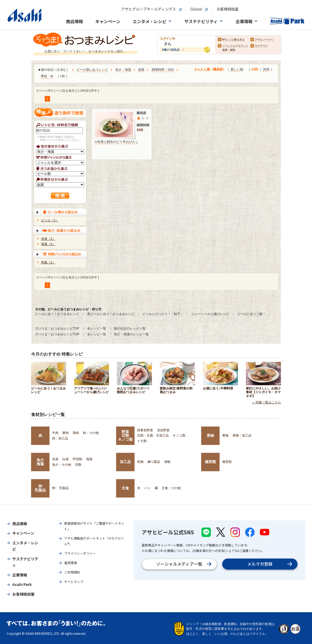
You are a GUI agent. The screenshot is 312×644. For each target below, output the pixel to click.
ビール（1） (50, 220)
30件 (266, 70)
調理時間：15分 (163, 70)
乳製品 (64, 488)
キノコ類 (179, 435)
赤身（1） (48, 239)
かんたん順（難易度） (210, 70)
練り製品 (154, 462)
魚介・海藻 (123, 70)
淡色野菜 (163, 430)
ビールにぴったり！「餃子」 (163, 314)
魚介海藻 (40, 462)
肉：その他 (91, 433)
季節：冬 (47, 77)
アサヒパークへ (264, 40)
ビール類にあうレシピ (92, 70)
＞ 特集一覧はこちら (266, 402)
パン (147, 488)
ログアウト (261, 46)
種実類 (210, 462)
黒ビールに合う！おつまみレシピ (111, 314)
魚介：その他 (62, 465)
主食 (125, 488)
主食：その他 (171, 488)
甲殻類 (77, 459)
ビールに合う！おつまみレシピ (57, 314)
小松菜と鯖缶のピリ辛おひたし (116, 142)
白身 (66, 459)
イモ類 (142, 441)
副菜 (141, 70)
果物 (210, 435)
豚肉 (66, 433)
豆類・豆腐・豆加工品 (153, 435)
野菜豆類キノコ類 (125, 436)
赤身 (55, 459)
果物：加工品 (242, 435)
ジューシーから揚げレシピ (210, 314)
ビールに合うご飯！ (251, 314)
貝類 (78, 465)
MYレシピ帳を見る (233, 40)
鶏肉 (76, 433)
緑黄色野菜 (145, 430)
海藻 (89, 459)
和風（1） (48, 262)
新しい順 (237, 70)
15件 (255, 70)
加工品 (125, 462)
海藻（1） (48, 244)
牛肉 (55, 433)
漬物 (167, 462)
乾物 (140, 462)
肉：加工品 (60, 438)
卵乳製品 (40, 488)
